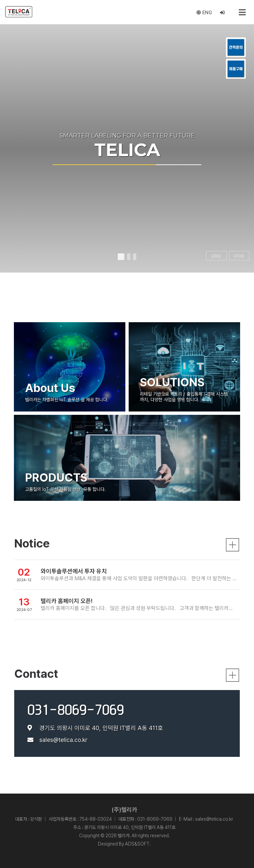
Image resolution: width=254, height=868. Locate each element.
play (216, 256)
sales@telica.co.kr (63, 740)
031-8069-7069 (76, 710)
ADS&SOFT (137, 844)
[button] (121, 257)
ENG (204, 13)
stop (239, 256)
